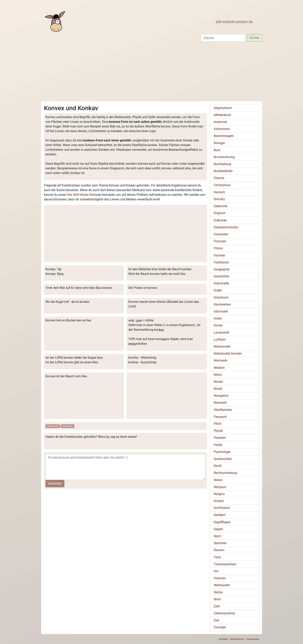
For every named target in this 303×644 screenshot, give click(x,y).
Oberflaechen (223, 410)
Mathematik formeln (228, 354)
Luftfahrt (220, 340)
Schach (219, 501)
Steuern (219, 550)
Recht (218, 466)
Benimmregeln (224, 136)
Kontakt (223, 639)
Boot (217, 150)
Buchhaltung (222, 164)
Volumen (220, 578)
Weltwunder (222, 585)
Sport (218, 536)
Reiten (218, 480)
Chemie (219, 178)
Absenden (55, 483)
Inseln (218, 318)
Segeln (218, 529)
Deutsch (219, 192)
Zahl (217, 606)
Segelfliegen (222, 522)
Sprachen (220, 543)
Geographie (222, 269)
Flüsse (218, 248)
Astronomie (222, 129)
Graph (218, 290)
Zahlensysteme (224, 613)
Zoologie (220, 627)
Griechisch (221, 297)
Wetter (218, 592)
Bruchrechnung (224, 157)
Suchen (255, 38)
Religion (219, 494)
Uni (216, 571)
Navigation (221, 396)
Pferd (218, 424)
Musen (218, 382)
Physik (218, 431)
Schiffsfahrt (222, 508)
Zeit (216, 620)
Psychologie (222, 452)
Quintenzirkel (223, 459)
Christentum (222, 185)
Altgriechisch (223, 108)
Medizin (219, 368)
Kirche (218, 325)
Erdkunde (220, 220)
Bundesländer (223, 171)
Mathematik (53, 426)
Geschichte (222, 276)
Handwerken (222, 304)
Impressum (253, 639)
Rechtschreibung (225, 473)
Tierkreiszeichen (225, 564)
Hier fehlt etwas (78, 195)
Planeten (220, 438)
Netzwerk (220, 403)
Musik (218, 389)
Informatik (221, 311)
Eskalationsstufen (226, 227)
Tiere (217, 557)
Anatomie (221, 122)
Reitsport (220, 487)
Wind (217, 599)
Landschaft (222, 333)
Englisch (220, 213)
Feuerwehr (221, 234)
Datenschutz (237, 639)
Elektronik (221, 206)
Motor (218, 375)
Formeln (219, 255)
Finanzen (220, 241)
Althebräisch (222, 115)
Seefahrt (220, 515)
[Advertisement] (152, 72)
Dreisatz (219, 199)
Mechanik (221, 361)
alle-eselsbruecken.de (234, 22)
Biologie (219, 143)
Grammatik (221, 283)
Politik (218, 445)
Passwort (220, 417)
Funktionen (67, 426)
